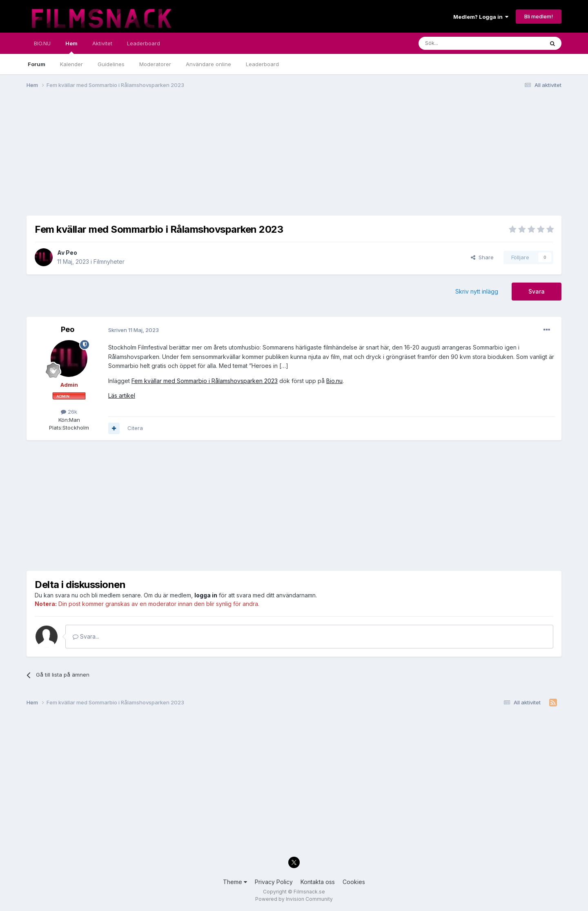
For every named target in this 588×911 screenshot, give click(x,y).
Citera (135, 428)
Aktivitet (102, 43)
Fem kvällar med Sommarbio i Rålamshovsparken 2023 (205, 381)
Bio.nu (334, 381)
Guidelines (111, 64)
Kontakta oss (318, 882)
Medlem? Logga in (481, 17)
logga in (206, 595)
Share (482, 257)
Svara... (86, 636)
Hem (71, 47)
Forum (37, 64)
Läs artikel (122, 395)
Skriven (134, 330)
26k (69, 412)
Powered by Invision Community (294, 899)
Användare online (208, 64)
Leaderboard (262, 64)
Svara (537, 291)
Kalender (71, 64)
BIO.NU (42, 43)
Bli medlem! (539, 16)
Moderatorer (155, 64)
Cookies (354, 882)
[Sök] (459, 43)
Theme (235, 882)
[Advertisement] (175, 158)
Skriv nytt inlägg (477, 291)
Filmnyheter (109, 262)
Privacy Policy (274, 882)
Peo (71, 253)
